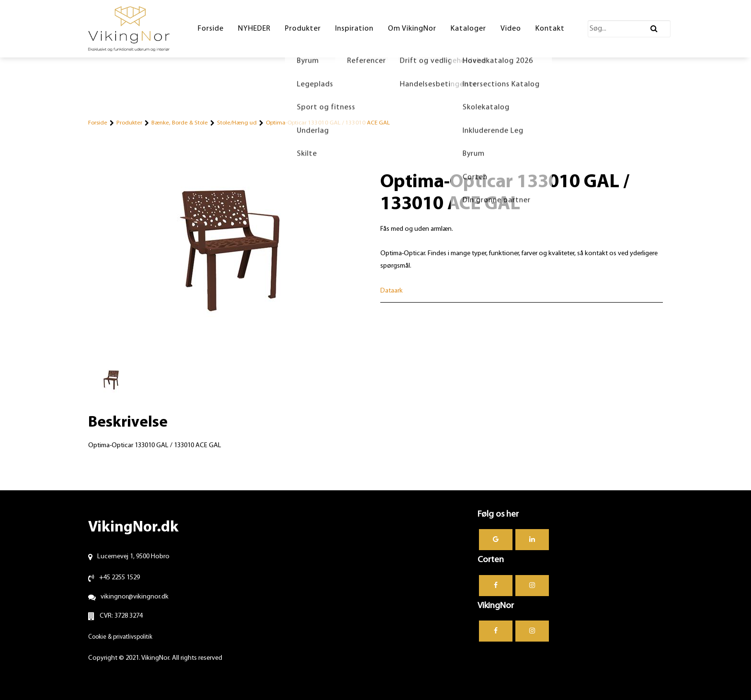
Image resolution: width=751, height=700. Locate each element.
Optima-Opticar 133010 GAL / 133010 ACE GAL (328, 123)
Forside (98, 123)
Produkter (129, 123)
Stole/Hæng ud (237, 123)
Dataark (392, 291)
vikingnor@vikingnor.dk (135, 597)
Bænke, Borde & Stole (180, 123)
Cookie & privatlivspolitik (120, 637)
